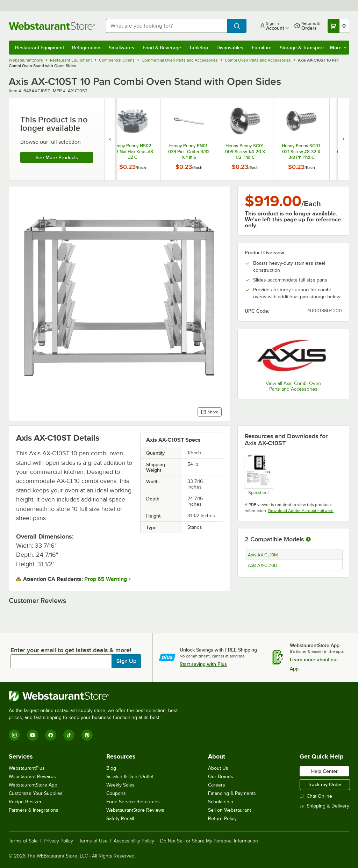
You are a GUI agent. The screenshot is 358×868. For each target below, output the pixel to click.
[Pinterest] (87, 735)
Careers (217, 785)
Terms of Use (93, 841)
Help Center (324, 771)
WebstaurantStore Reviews (135, 810)
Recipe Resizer (25, 802)
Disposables (230, 48)
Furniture (262, 48)
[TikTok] (69, 735)
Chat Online (316, 796)
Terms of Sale (23, 841)
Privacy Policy (58, 841)
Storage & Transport (302, 48)
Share (210, 412)
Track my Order (325, 784)
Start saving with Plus (203, 664)
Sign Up (126, 661)
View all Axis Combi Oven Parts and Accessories (293, 386)
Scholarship (221, 802)
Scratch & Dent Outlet (130, 777)
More (338, 48)
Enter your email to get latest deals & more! (71, 650)
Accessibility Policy (134, 841)
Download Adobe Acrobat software (301, 511)
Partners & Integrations (34, 810)
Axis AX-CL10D (263, 565)
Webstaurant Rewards (32, 777)
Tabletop (199, 48)
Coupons (116, 793)
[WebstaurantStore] (96, 696)
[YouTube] (33, 735)
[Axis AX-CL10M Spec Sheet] (259, 473)
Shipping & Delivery (324, 806)
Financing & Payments (232, 793)
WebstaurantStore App (33, 785)
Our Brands (221, 777)
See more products (57, 157)
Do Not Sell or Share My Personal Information (209, 841)
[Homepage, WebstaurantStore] (52, 26)
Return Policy (222, 819)
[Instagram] (14, 735)
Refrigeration (86, 48)
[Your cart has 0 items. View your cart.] (338, 26)
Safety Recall (120, 819)
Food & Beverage (162, 48)
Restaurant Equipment (40, 48)
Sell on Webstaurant (230, 810)
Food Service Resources (133, 802)
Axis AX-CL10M (263, 555)
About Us (218, 768)
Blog (111, 768)
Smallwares (121, 48)
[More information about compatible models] (308, 540)
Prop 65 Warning (106, 579)
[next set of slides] (343, 139)
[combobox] (167, 26)
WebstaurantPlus (27, 768)
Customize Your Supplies (36, 793)
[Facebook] (51, 735)
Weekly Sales (120, 785)
